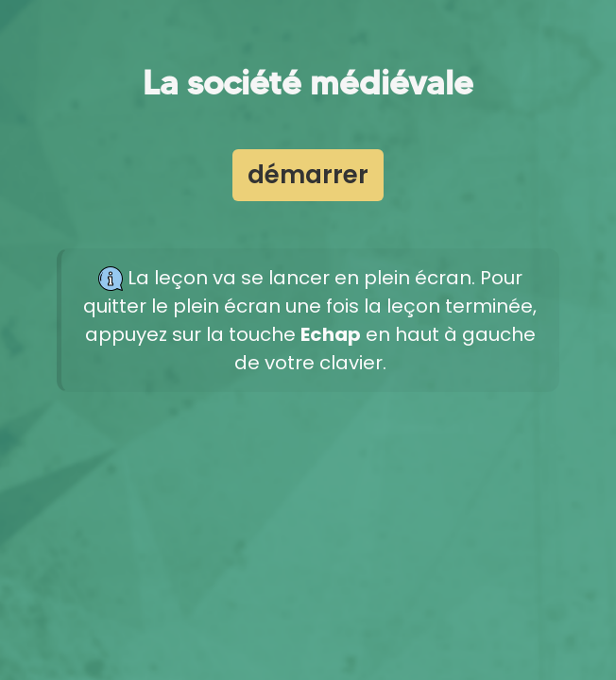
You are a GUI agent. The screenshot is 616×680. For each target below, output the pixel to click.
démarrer (308, 175)
